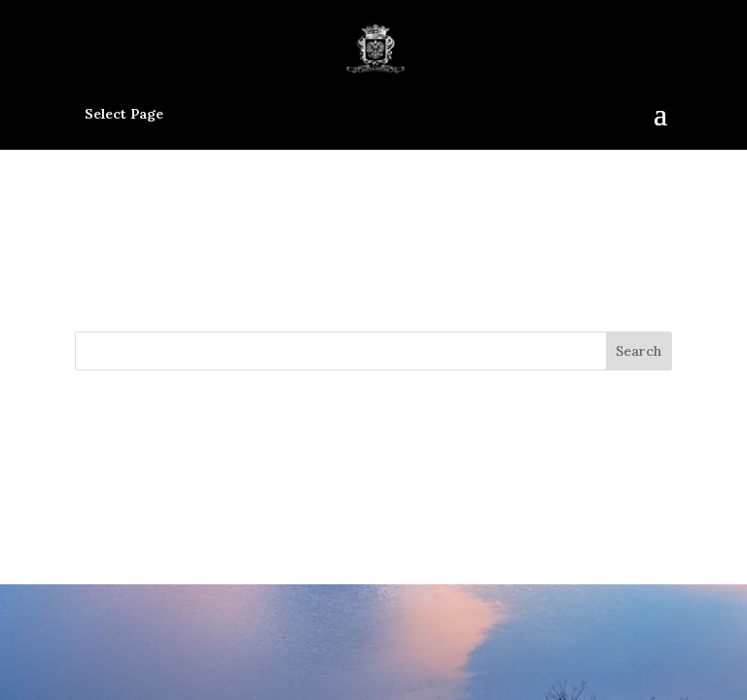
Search (639, 351)
